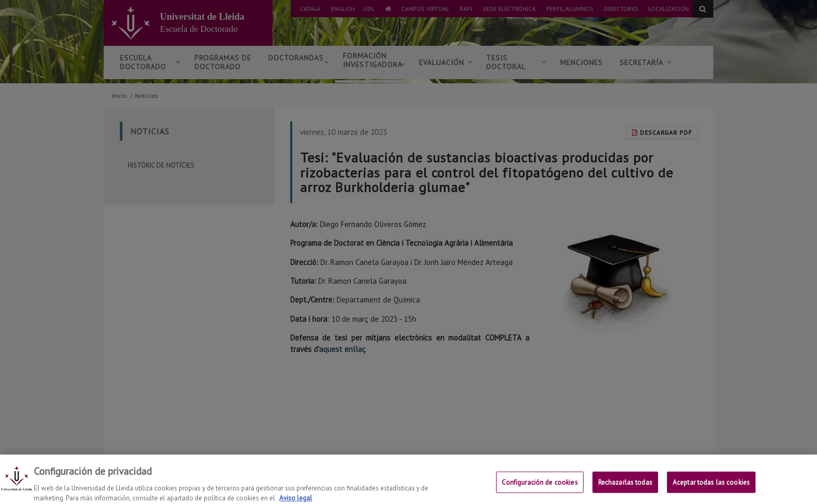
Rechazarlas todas (625, 489)
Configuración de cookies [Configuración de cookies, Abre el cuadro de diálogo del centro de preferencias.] (540, 489)
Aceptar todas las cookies (711, 489)
